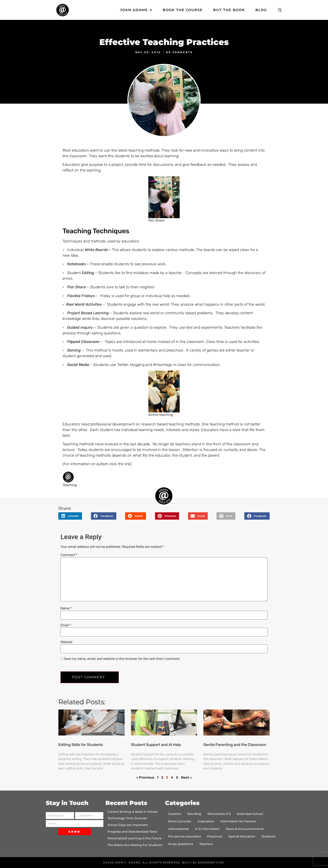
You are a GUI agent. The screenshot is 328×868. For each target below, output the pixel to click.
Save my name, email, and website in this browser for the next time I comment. (122, 659)
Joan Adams (136, 10)
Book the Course (183, 10)
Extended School (250, 814)
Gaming (74, 350)
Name (66, 608)
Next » (186, 777)
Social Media (78, 365)
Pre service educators (184, 836)
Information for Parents (238, 821)
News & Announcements (245, 829)
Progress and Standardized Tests (132, 832)
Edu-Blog (194, 814)
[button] (280, 10)
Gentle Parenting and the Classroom (235, 745)
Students (269, 836)
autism (102, 464)
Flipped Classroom (83, 342)
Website (66, 642)
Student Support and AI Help (156, 745)
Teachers (206, 844)
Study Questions (181, 844)
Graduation (206, 821)
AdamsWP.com (211, 862)
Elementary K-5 (219, 814)
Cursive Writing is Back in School (133, 812)
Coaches (175, 814)
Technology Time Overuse (127, 818)
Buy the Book (229, 10)
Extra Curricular (180, 821)
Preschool (215, 836)
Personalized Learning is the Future (135, 838)
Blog (261, 10)
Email (66, 625)
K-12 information (207, 829)
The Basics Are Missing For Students (135, 845)
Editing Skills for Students (81, 745)
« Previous (145, 777)
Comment (69, 555)
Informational (178, 829)
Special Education (242, 836)
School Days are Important (128, 825)
